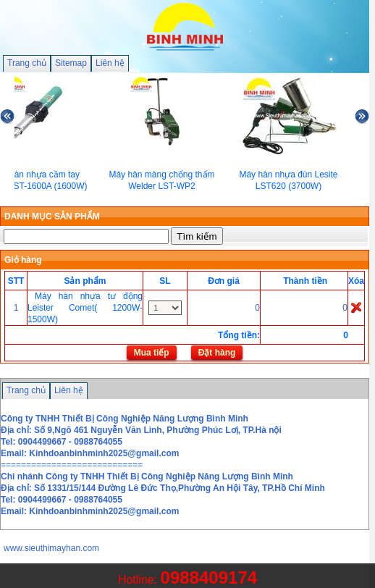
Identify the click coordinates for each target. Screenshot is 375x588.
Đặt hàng (217, 353)
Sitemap (71, 63)
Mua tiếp (152, 353)
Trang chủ (27, 63)
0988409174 (209, 577)
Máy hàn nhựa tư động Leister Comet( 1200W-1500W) (85, 308)
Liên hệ (110, 63)
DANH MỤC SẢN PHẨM (52, 217)
